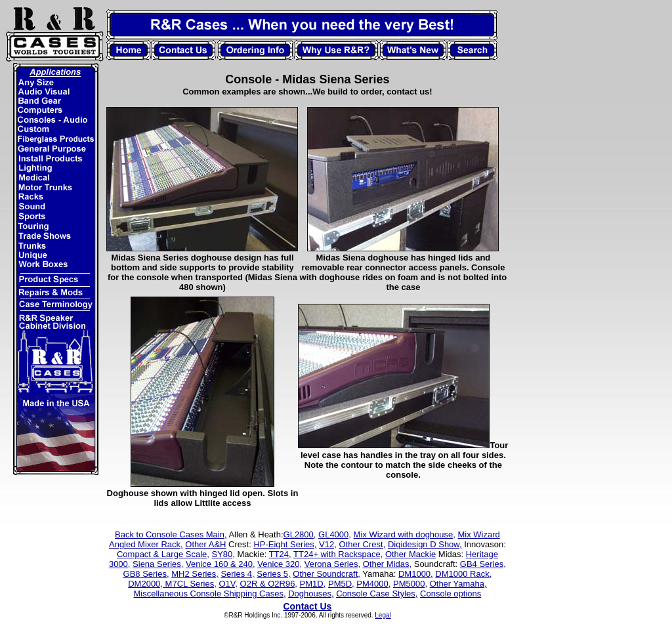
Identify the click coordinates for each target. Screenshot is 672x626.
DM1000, (416, 574)
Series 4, (237, 574)
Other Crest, (362, 544)
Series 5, (273, 574)
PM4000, (373, 584)
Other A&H (205, 544)
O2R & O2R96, (269, 584)
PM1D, (313, 584)
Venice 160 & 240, (220, 564)
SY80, (223, 554)
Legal (383, 615)
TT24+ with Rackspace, (338, 554)
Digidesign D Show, (425, 544)
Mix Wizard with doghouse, (405, 534)
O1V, (228, 584)
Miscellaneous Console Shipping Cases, (210, 594)
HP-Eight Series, (285, 544)
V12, (328, 544)
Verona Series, (332, 564)
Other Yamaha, (458, 584)
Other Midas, (387, 564)
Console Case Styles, (377, 594)
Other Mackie (410, 554)
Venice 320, (280, 564)
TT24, (280, 554)
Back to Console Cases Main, (171, 534)
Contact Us (307, 606)
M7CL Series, (191, 584)
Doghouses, (311, 594)
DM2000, (146, 584)
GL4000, (335, 534)
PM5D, (341, 584)
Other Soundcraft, (326, 574)
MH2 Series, (195, 574)
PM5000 (409, 584)
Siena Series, (158, 564)
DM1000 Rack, (463, 574)
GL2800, (300, 534)
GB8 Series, (146, 574)
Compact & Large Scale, (163, 554)
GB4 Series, (483, 564)
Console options (451, 594)
